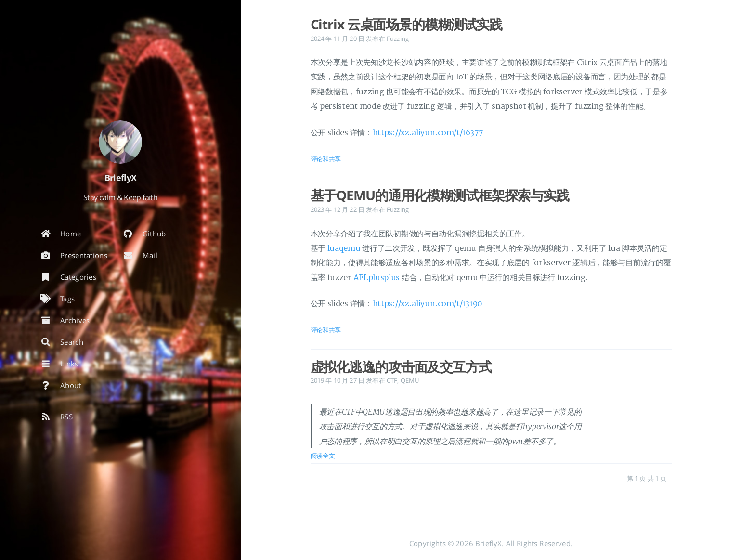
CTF (392, 380)
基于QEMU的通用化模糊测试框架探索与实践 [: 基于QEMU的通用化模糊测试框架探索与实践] (440, 195)
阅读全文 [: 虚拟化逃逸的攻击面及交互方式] (323, 456)
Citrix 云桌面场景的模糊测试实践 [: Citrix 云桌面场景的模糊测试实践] (407, 24)
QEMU (410, 380)
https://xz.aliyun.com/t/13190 (428, 304)
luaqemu (344, 248)
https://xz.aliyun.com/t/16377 (428, 133)
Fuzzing (398, 39)
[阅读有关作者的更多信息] (120, 142)
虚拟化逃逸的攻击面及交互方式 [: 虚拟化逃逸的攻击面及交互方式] (401, 366)
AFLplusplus (377, 278)
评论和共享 (326, 159)
